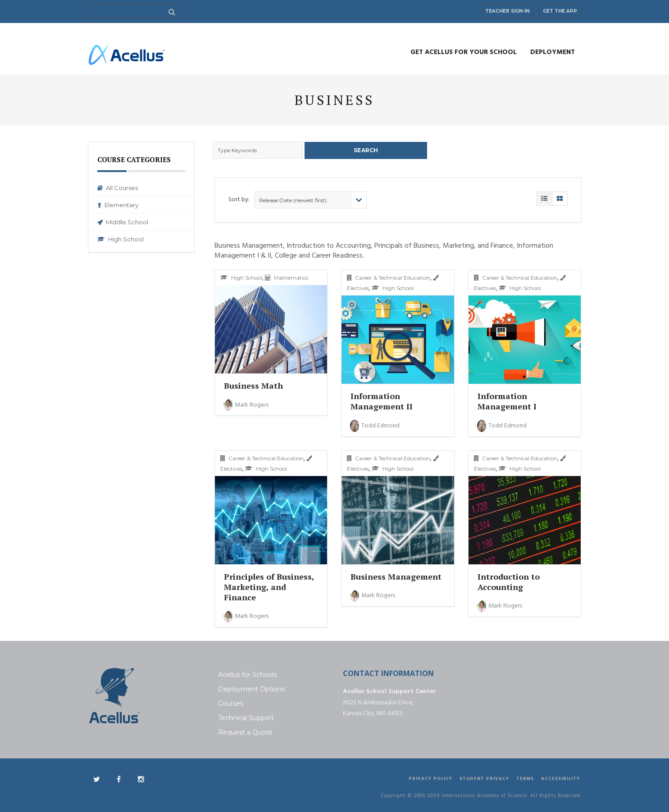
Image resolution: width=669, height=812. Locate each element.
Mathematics (287, 277)
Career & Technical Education (389, 277)
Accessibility (560, 778)
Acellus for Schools (247, 674)
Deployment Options (251, 689)
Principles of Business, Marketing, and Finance (269, 586)
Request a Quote (245, 732)
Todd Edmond (375, 425)
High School (121, 239)
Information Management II (382, 401)
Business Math (253, 385)
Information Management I (507, 401)
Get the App (560, 11)
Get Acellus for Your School (464, 52)
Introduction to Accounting (509, 581)
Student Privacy (484, 778)
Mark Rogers (246, 404)
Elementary (118, 205)
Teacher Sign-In (507, 11)
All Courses (118, 188)
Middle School (123, 222)
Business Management (396, 576)
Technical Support (246, 717)
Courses (231, 703)
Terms (525, 778)
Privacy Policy (430, 778)
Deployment (553, 52)
